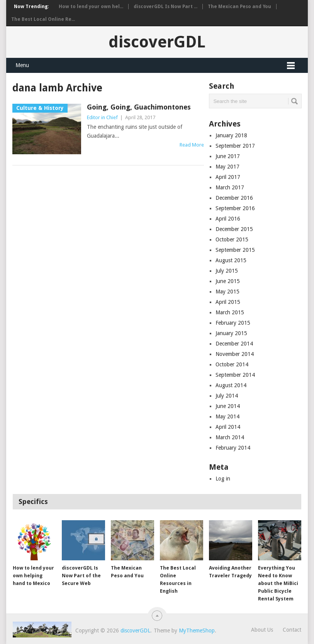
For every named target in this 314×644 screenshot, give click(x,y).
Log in (223, 479)
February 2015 (233, 323)
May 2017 (227, 167)
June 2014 (228, 406)
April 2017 (228, 177)
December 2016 (234, 198)
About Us (262, 630)
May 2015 (227, 292)
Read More (192, 145)
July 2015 (227, 271)
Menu (22, 65)
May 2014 (227, 416)
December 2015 (234, 229)
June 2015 (228, 281)
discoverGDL (157, 42)
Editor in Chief (102, 117)
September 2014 (235, 375)
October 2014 (232, 364)
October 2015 (232, 239)
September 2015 (235, 250)
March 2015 (230, 312)
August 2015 (231, 260)
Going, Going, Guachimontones (139, 107)
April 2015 (228, 302)
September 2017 (235, 146)
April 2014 (228, 427)
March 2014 (230, 437)
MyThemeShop (197, 631)
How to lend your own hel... (91, 7)
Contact (292, 630)
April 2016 (228, 219)
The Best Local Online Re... (43, 19)
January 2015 (231, 333)
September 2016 (235, 208)
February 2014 (233, 448)
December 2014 (234, 344)
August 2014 (231, 385)
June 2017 (228, 156)
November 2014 (235, 354)
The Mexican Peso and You (239, 7)
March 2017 (230, 187)
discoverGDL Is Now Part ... (165, 7)
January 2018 (231, 135)
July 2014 (227, 396)
